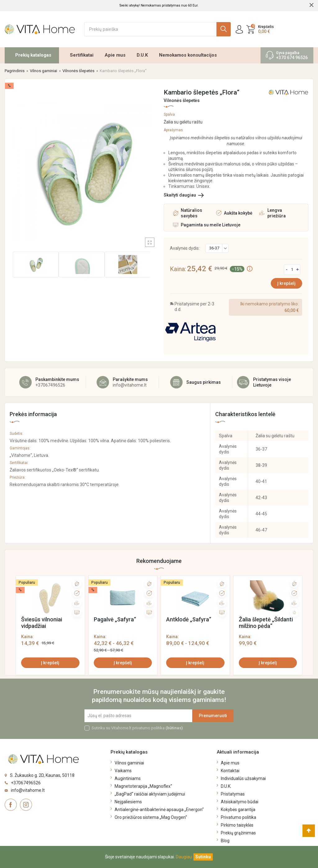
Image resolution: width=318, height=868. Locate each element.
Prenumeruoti (213, 716)
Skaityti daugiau (180, 195)
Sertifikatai (82, 55)
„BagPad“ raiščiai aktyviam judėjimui (150, 794)
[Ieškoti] (157, 29)
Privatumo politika (238, 817)
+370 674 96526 (292, 58)
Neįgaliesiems (128, 802)
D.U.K (142, 55)
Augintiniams (128, 778)
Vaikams (123, 771)
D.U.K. (226, 786)
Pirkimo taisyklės (237, 825)
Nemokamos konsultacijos (188, 55)
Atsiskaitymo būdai (240, 802)
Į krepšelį (286, 283)
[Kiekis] (292, 270)
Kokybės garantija (238, 810)
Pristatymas (233, 794)
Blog (225, 841)
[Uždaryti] (203, 857)
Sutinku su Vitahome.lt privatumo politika (137, 728)
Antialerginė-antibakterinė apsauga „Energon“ (159, 810)
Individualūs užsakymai (243, 778)
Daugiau (184, 857)
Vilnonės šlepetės (182, 100)
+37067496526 (50, 385)
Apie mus (115, 55)
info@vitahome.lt (130, 385)
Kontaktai (230, 771)
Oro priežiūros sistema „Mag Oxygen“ (151, 817)
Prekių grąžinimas (238, 833)
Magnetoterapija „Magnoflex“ (143, 786)
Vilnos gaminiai (129, 763)
